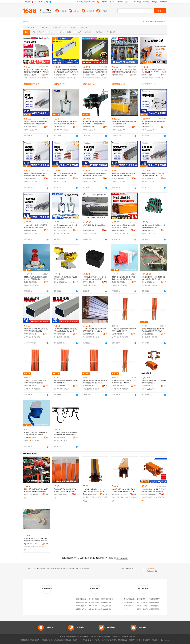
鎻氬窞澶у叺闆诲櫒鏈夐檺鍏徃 (33, 544)
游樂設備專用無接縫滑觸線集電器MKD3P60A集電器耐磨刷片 (124, 330)
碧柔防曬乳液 (128, 606)
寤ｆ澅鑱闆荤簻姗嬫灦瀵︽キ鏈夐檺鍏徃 (90, 75)
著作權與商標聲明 (82, 637)
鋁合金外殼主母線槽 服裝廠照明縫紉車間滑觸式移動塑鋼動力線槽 (124, 174)
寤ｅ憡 (46, 72)
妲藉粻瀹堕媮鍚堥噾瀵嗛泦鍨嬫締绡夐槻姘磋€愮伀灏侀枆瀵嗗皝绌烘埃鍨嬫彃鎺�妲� (66, 71)
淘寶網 (65, 640)
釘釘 (149, 640)
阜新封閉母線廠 (81, 599)
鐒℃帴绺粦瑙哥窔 (148, 497)
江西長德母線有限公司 (96, 606)
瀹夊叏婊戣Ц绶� (89, 497)
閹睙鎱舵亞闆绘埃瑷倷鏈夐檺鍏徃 (119, 75)
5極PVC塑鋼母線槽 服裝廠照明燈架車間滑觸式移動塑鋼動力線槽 (65, 174)
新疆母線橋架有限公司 (83, 609)
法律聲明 (93, 637)
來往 (144, 640)
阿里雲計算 (110, 640)
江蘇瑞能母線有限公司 (109, 609)
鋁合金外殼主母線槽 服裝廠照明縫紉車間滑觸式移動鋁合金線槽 (36, 330)
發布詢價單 (151, 568)
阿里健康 (155, 640)
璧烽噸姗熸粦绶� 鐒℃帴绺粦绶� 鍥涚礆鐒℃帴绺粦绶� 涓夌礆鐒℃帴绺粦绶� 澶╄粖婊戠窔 (65, 490)
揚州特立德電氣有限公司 (119, 230)
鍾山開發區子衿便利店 (157, 609)
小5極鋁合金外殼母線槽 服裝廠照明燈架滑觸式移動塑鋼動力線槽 (36, 226)
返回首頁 (112, 558)
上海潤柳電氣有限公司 (119, 127)
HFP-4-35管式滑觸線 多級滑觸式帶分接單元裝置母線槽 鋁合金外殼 (95, 330)
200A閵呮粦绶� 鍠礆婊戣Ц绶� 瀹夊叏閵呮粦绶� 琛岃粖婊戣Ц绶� (124, 490)
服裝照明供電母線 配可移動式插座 (94, 225)
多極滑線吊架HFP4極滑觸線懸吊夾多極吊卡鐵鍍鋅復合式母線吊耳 (65, 226)
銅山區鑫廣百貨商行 (131, 602)
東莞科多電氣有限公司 (148, 230)
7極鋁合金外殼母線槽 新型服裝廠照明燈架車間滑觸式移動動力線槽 (153, 174)
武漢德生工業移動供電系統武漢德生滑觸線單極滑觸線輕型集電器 (36, 382)
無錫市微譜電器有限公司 (90, 127)
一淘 (80, 640)
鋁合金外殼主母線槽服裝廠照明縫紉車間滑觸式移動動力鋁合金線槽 (65, 330)
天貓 (70, 640)
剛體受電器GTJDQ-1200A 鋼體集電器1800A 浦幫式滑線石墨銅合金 (153, 278)
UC (134, 640)
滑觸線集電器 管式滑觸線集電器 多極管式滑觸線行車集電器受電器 (95, 382)
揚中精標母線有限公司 (109, 602)
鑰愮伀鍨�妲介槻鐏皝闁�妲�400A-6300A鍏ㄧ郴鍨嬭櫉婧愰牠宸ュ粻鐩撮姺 (153, 71)
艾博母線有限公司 (107, 599)
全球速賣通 (57, 640)
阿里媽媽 (98, 640)
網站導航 (132, 637)
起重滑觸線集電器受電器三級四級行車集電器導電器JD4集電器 (124, 382)
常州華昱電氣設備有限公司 (31, 334)
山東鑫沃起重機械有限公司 (119, 334)
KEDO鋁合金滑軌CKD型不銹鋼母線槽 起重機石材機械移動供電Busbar (65, 433)
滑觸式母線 (129, 568)
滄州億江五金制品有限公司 (145, 606)
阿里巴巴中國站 (47, 640)
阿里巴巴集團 (24, 640)
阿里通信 (124, 640)
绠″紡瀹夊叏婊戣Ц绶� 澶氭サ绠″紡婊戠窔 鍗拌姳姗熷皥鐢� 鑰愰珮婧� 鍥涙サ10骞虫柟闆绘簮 (95, 490)
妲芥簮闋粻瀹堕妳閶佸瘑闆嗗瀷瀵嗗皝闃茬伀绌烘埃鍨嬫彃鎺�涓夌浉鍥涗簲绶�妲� (95, 71)
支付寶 (139, 640)
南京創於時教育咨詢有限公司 (146, 602)
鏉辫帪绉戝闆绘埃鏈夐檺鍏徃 (92, 494)
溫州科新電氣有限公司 (31, 282)
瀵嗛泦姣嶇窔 (42, 78)
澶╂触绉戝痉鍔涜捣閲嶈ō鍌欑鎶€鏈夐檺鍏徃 (33, 494)
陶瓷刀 (126, 609)
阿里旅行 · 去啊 (88, 640)
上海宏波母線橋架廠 (82, 606)
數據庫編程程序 (154, 599)
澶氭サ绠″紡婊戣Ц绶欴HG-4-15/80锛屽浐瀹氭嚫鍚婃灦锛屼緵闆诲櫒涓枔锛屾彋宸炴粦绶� (36, 540)
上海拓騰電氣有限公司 (90, 230)
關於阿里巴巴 (116, 637)
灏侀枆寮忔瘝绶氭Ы (148, 78)
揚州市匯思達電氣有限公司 (60, 230)
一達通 (161, 640)
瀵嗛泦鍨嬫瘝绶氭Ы (31, 78)
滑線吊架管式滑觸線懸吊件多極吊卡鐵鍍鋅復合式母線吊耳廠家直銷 (65, 123)
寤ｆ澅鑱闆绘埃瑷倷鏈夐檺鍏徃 (60, 75)
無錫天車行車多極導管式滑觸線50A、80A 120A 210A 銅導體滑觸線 (94, 123)
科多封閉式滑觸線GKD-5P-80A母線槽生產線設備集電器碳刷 (154, 382)
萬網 (130, 640)
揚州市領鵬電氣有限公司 (60, 282)
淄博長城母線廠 (94, 599)
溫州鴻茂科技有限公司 (31, 127)
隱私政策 (107, 637)
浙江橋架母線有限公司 (96, 602)
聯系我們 (125, 637)
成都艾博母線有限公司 (109, 606)
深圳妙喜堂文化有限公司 (132, 599)
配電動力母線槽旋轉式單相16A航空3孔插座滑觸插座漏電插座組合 (36, 433)
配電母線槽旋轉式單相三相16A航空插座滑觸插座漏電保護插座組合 (124, 278)
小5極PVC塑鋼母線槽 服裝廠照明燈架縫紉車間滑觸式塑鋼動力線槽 (36, 174)
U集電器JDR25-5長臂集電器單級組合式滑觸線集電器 (65, 278)
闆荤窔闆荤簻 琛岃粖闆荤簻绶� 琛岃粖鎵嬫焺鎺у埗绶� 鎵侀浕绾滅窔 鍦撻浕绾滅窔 (36, 490)
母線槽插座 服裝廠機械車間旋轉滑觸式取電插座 (153, 123)
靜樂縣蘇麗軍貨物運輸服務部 (159, 602)
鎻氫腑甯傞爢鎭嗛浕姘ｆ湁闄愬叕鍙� (31, 75)
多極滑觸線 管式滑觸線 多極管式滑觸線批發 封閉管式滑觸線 (124, 226)
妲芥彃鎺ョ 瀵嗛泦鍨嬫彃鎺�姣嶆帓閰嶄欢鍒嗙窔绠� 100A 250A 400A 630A (124, 71)
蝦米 (103, 640)
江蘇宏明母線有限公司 (96, 609)
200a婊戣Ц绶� (129, 497)
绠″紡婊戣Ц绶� (100, 497)
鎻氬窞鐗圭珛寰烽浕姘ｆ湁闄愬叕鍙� (121, 494)
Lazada (167, 640)
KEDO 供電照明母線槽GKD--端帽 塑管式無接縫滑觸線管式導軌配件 (95, 278)
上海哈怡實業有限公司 (157, 606)
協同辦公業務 (141, 599)
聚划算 (75, 640)
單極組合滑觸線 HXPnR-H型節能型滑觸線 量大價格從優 (66, 382)
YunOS (118, 640)
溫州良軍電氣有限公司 (60, 127)
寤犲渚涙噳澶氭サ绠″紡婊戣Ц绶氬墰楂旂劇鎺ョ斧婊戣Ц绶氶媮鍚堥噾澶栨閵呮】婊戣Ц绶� (154, 490)
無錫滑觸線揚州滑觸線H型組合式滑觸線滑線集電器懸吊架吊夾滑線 (153, 330)
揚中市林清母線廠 (82, 602)
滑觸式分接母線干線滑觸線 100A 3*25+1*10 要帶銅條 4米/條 (124, 123)
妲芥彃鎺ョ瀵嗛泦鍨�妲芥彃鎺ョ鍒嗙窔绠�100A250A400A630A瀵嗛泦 (36, 71)
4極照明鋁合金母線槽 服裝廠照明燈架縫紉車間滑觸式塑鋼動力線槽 (36, 123)
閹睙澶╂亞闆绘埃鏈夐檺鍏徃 (148, 75)
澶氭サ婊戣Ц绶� (41, 546)
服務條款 (100, 637)
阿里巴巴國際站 (35, 640)
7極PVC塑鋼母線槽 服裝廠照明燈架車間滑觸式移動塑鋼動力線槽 (94, 174)
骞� (47, 75)
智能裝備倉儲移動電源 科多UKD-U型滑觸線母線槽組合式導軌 (154, 226)
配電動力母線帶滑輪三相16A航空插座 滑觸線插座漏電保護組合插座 (36, 278)
